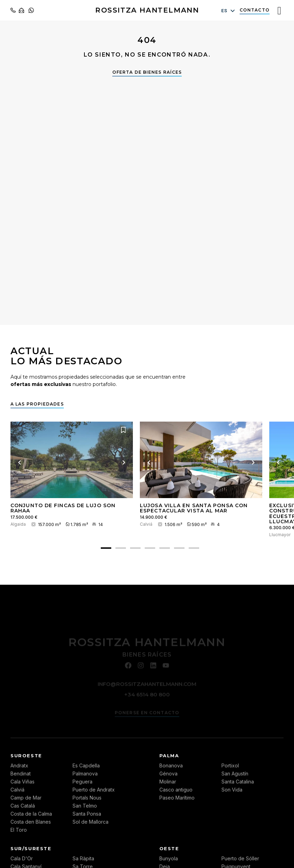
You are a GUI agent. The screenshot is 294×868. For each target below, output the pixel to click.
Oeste (169, 848)
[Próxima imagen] (124, 462)
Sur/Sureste (31, 848)
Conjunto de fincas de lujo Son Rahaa (63, 508)
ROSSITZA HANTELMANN (147, 10)
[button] (106, 548)
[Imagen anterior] (20, 462)
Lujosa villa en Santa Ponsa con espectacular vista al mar (194, 508)
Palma (169, 756)
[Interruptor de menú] (279, 10)
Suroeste (26, 756)
